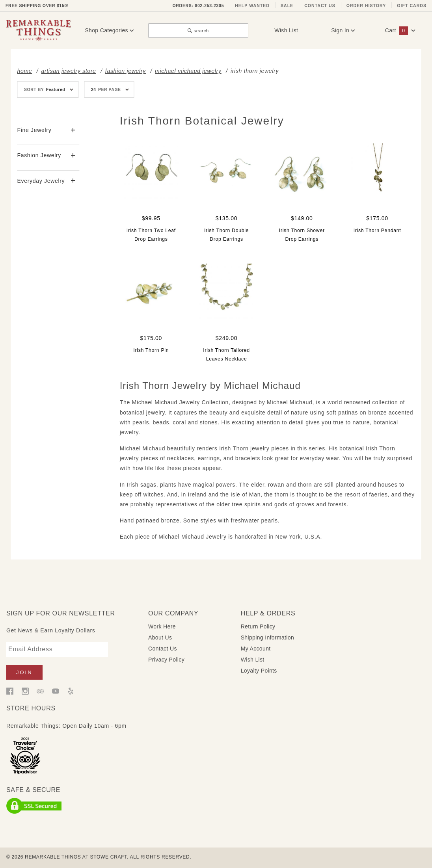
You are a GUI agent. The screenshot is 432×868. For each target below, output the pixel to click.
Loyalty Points (259, 671)
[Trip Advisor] (40, 691)
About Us (160, 638)
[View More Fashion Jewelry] (73, 156)
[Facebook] (10, 691)
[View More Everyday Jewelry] (73, 181)
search (198, 31)
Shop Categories (109, 30)
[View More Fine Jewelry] (73, 131)
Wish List (286, 30)
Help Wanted (252, 6)
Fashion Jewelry (39, 155)
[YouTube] (56, 691)
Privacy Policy (166, 660)
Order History (366, 6)
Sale (287, 6)
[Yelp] (71, 691)
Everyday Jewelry (41, 181)
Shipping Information (267, 638)
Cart (400, 30)
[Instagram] (25, 691)
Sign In (343, 30)
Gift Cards (412, 6)
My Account (256, 649)
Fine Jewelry (34, 130)
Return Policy (258, 626)
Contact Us (320, 6)
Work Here (162, 626)
